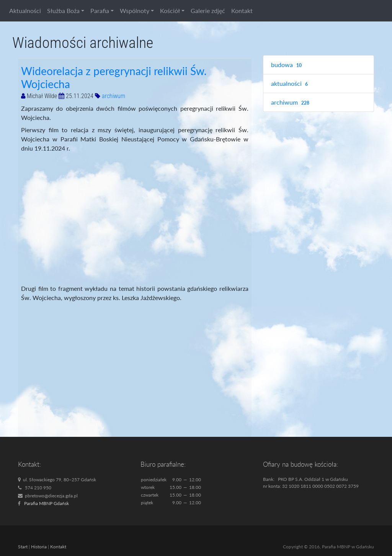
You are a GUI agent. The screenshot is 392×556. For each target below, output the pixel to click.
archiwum (114, 96)
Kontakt (242, 11)
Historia (39, 547)
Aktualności (25, 11)
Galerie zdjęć (208, 11)
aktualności (290, 84)
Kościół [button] (170, 11)
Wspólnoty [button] (135, 11)
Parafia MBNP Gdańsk (47, 503)
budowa (287, 65)
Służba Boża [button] (63, 11)
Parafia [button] (100, 11)
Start (23, 547)
